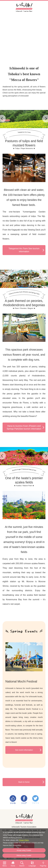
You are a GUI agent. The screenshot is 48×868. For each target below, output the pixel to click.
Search (22, 866)
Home (13, 866)
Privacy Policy (24, 840)
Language (32, 866)
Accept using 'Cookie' (24, 850)
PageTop (43, 866)
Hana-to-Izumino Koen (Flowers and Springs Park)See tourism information (24, 427)
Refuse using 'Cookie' (24, 856)
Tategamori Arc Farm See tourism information (24, 250)
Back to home (24, 782)
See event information (24, 750)
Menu (5, 866)
